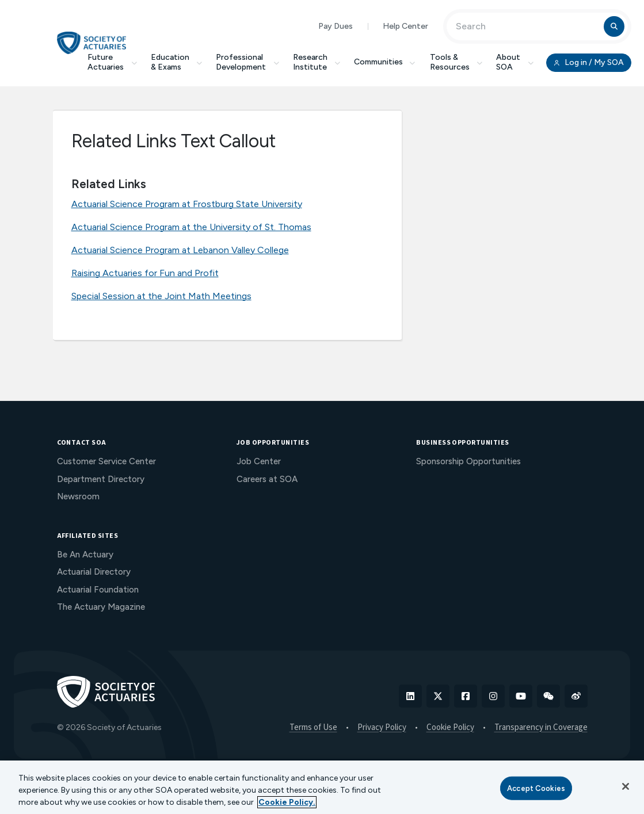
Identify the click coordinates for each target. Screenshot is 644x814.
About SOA (515, 62)
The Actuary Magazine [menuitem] (101, 607)
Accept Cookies (536, 788)
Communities (385, 62)
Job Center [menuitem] (259, 461)
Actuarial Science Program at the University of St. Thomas (191, 227)
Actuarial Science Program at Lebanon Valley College (180, 250)
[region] (322, 787)
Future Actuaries (112, 62)
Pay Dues (336, 26)
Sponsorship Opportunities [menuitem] (468, 461)
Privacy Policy (382, 728)
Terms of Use (313, 728)
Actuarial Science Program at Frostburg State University (187, 204)
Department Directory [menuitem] (101, 479)
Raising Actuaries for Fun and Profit (145, 273)
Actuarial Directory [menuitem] (94, 572)
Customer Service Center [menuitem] (106, 461)
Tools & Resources (456, 62)
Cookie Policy (450, 728)
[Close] (626, 786)
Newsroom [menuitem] (78, 496)
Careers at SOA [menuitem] (267, 479)
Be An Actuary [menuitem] (85, 555)
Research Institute (317, 62)
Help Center (405, 26)
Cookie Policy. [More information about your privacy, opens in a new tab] (287, 802)
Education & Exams (177, 62)
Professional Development (247, 62)
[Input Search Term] (527, 26)
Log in (589, 63)
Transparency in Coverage (541, 728)
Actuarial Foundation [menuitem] (98, 590)
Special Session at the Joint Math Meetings (161, 296)
